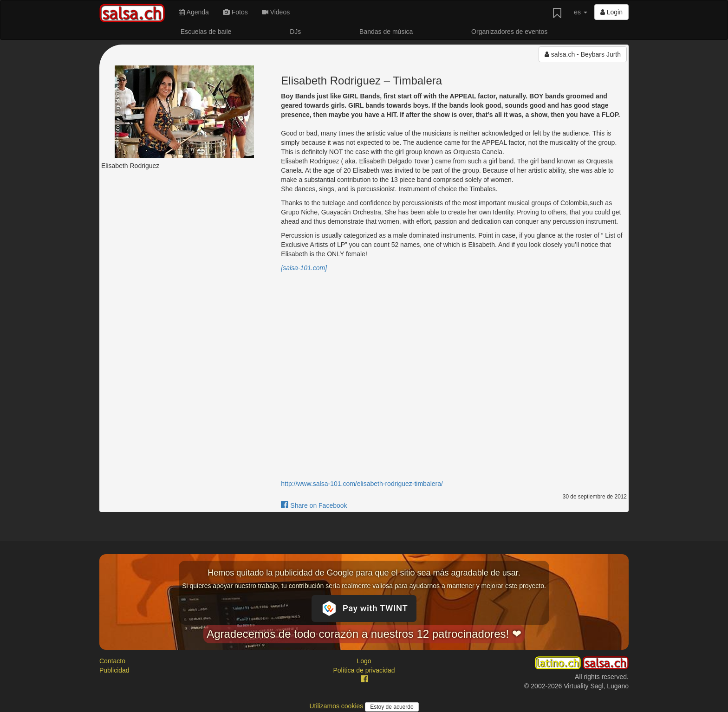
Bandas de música (386, 32)
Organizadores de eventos (509, 32)
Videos (276, 12)
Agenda (194, 12)
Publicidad (114, 670)
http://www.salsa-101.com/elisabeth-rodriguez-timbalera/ (362, 484)
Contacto (112, 661)
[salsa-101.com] (304, 268)
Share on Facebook (314, 505)
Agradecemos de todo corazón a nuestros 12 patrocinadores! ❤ (364, 634)
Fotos (235, 12)
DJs (295, 32)
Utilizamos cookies (337, 706)
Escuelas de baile (206, 32)
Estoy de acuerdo (392, 707)
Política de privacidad (364, 670)
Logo (364, 661)
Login (611, 12)
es (581, 12)
